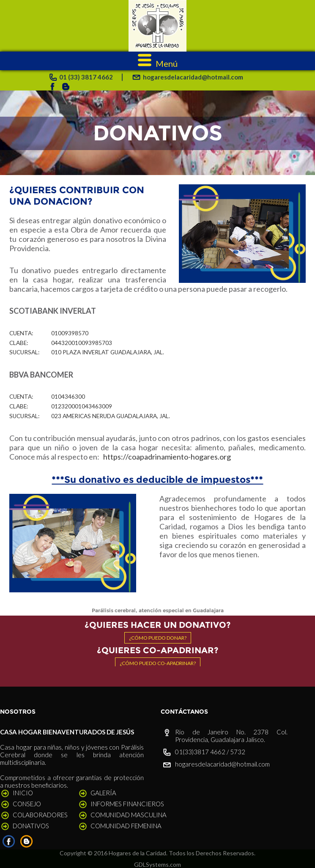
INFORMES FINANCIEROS (127, 804)
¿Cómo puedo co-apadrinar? (158, 663)
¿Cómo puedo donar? (158, 638)
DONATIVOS (31, 826)
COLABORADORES (40, 815)
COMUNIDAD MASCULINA (129, 815)
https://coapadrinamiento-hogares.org (167, 457)
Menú (158, 63)
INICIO (23, 793)
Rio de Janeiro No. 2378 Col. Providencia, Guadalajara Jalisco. (231, 736)
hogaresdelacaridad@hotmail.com (222, 764)
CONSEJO (27, 804)
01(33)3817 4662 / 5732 (210, 752)
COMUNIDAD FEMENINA (126, 826)
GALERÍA (103, 793)
